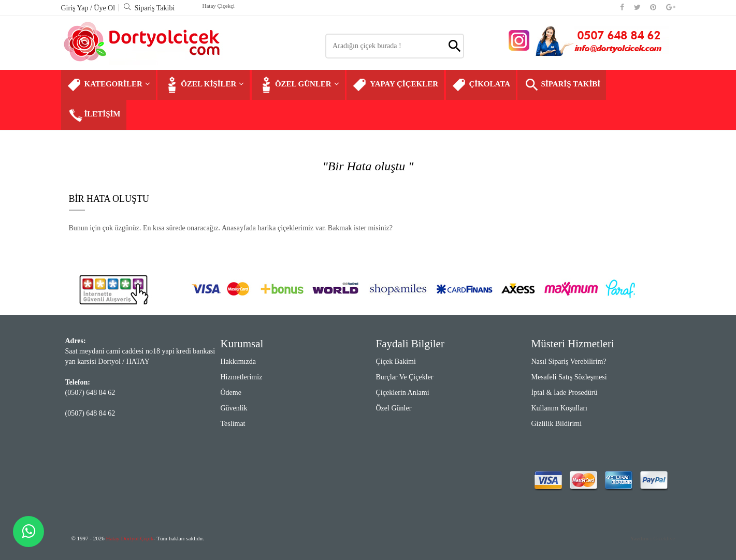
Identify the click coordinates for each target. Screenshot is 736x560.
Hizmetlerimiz (242, 377)
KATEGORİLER (109, 85)
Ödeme (231, 393)
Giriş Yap (76, 8)
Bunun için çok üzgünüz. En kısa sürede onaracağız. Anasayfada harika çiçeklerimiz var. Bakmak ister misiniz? (231, 228)
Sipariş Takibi (149, 8)
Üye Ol (104, 8)
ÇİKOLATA (481, 85)
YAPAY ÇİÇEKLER (395, 85)
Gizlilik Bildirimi (557, 424)
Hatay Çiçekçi (219, 6)
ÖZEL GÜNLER (298, 85)
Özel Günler (394, 408)
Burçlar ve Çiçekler (405, 377)
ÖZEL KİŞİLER (204, 85)
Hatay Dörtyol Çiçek (130, 538)
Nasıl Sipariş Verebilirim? (569, 362)
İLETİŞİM (94, 115)
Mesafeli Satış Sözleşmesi (569, 377)
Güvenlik (234, 408)
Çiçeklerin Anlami (403, 393)
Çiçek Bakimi (396, 362)
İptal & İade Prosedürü (565, 393)
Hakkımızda (238, 362)
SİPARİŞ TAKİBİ (562, 85)
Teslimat (233, 424)
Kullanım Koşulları (560, 408)
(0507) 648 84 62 (90, 393)
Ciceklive (653, 538)
